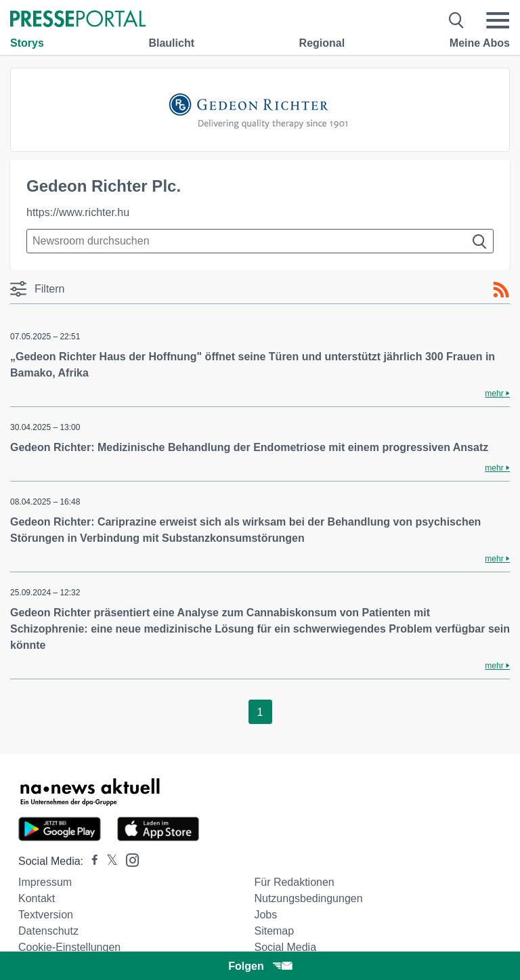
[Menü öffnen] (498, 20)
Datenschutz (48, 931)
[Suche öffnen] (457, 20)
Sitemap (274, 931)
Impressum (45, 882)
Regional (322, 43)
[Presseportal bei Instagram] (128, 859)
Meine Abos (480, 43)
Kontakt (37, 898)
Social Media (285, 947)
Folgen (260, 966)
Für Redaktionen (294, 882)
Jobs (265, 915)
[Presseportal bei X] (108, 861)
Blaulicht (171, 43)
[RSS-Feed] (501, 290)
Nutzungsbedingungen (308, 898)
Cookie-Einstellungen (69, 947)
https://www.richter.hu (78, 212)
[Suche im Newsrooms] (260, 241)
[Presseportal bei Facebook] (91, 861)
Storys (27, 43)
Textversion (46, 915)
